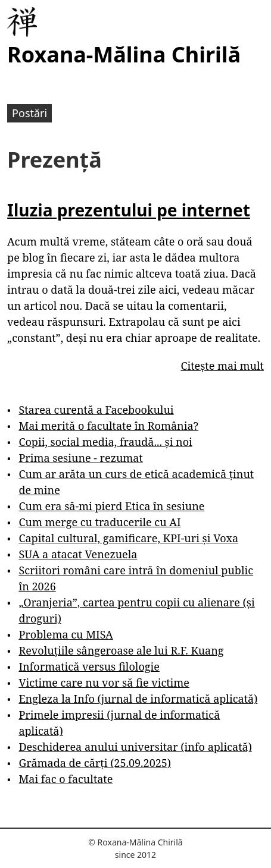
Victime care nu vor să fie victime (104, 683)
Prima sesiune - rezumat (80, 458)
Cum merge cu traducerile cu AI (99, 522)
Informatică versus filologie (89, 666)
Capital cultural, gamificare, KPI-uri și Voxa (128, 538)
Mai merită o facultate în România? (108, 426)
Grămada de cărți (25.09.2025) (95, 763)
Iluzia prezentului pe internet (129, 210)
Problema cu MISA (66, 634)
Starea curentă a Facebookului (96, 410)
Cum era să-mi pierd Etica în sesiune (111, 506)
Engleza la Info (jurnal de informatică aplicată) (138, 699)
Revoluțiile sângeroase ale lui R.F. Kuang (121, 650)
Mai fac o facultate (66, 779)
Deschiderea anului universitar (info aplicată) (135, 747)
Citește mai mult (222, 366)
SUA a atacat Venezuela (78, 554)
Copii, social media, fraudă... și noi (105, 442)
